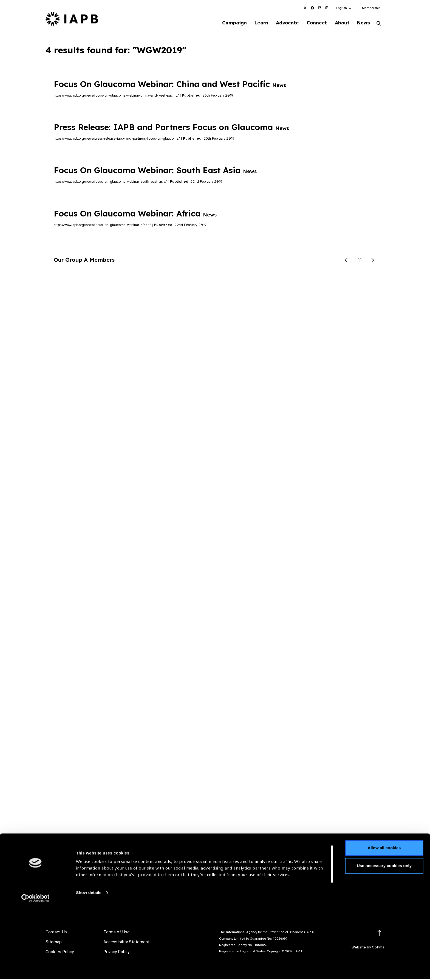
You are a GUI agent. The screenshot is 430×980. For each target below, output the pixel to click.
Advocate (281, 23)
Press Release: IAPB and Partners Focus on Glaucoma (171, 128)
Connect (312, 23)
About (339, 23)
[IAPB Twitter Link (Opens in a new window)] (305, 8)
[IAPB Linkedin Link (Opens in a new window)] (319, 8)
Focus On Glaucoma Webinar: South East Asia (155, 171)
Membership (371, 8)
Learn (253, 23)
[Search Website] (379, 24)
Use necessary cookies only (384, 937)
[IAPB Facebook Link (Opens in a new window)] (312, 8)
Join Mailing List (355, 889)
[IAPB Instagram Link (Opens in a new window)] (327, 8)
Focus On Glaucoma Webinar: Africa (135, 214)
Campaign (225, 23)
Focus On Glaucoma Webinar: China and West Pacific (170, 85)
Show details (89, 964)
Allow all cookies (384, 919)
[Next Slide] (372, 261)
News (362, 23)
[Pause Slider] (360, 261)
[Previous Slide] (347, 261)
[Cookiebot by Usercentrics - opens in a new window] (36, 969)
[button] (344, 8)
